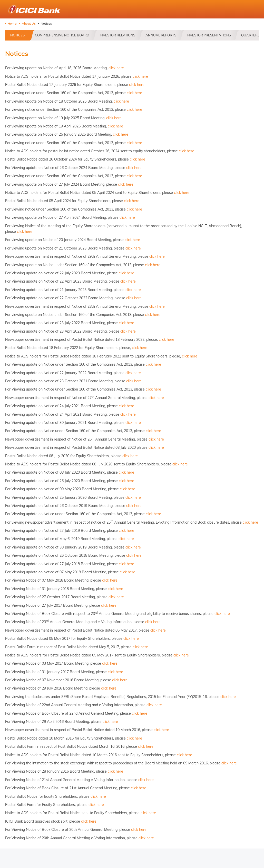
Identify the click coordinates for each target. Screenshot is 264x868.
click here (116, 68)
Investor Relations (117, 35)
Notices (17, 35)
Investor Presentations (209, 35)
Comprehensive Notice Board (62, 35)
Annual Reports (161, 35)
